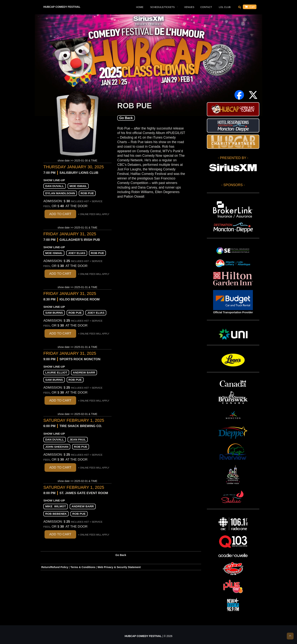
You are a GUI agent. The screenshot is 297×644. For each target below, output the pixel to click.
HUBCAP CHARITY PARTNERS (233, 142)
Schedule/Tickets (162, 7)
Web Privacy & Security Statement (119, 567)
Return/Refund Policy (55, 567)
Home (140, 7)
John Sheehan (57, 447)
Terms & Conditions (83, 567)
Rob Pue (87, 193)
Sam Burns (54, 313)
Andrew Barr (84, 372)
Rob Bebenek (56, 514)
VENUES (189, 7)
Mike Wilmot (56, 506)
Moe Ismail (78, 186)
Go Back (126, 118)
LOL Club (224, 7)
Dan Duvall (55, 186)
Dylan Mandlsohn (60, 193)
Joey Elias (77, 253)
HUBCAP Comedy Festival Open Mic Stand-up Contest (233, 109)
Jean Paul (78, 439)
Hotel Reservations (233, 126)
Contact (206, 7)
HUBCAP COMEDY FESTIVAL (62, 7)
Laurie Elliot (56, 372)
